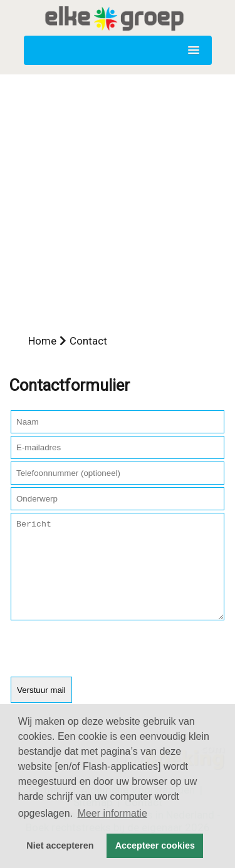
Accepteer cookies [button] (155, 845)
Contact (88, 341)
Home (42, 341)
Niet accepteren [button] (60, 845)
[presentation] (106, 669)
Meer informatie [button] (112, 813)
